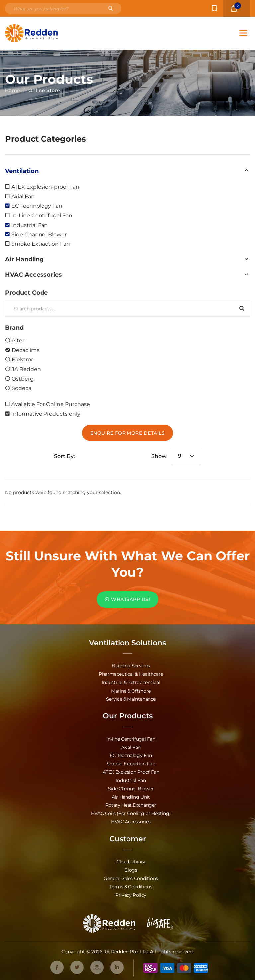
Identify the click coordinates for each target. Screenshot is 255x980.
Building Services (131, 666)
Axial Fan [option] (23, 196)
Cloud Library (131, 861)
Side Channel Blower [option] (39, 234)
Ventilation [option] (22, 171)
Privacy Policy (131, 894)
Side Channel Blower (131, 788)
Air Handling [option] (24, 259)
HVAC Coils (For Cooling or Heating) (131, 813)
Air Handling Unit (131, 796)
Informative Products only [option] (46, 413)
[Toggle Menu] (243, 33)
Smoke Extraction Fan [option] (41, 244)
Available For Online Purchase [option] (51, 404)
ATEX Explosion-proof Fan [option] (45, 187)
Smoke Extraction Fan (131, 763)
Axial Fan (131, 747)
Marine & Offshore (131, 690)
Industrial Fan (131, 780)
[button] (127, 171)
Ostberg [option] (23, 378)
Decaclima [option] (26, 350)
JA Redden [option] (26, 369)
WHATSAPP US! (127, 599)
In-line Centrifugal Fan (131, 738)
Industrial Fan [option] (30, 225)
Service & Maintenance (131, 699)
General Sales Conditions (131, 877)
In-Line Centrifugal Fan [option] (42, 215)
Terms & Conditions (131, 886)
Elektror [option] (22, 359)
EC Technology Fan (131, 755)
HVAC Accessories (131, 821)
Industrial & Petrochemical (131, 682)
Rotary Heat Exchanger (131, 805)
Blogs (131, 869)
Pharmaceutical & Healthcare (131, 674)
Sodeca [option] (21, 388)
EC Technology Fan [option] (37, 206)
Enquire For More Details (128, 433)
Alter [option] (18, 340)
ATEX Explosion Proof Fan (131, 772)
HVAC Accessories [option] (34, 274)
